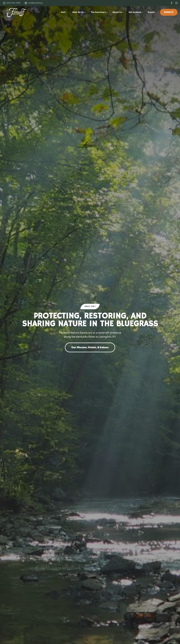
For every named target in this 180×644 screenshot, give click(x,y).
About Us (117, 12)
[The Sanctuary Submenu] (108, 12)
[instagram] (176, 3)
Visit (63, 12)
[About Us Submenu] (124, 12)
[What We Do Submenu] (86, 12)
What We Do (78, 12)
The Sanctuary (98, 12)
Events (151, 12)
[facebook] (172, 3)
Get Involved (135, 12)
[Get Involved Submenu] (143, 12)
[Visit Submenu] (67, 12)
